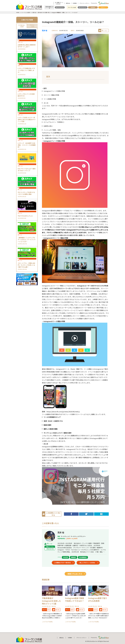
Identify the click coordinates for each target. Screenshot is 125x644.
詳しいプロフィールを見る (87, 563)
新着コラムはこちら (75, 574)
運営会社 (68, 3)
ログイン (103, 7)
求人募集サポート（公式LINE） (59, 3)
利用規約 (75, 3)
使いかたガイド (60, 7)
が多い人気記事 (22, 26)
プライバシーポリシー (85, 3)
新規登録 (93, 7)
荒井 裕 (45, 30)
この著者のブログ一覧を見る (62, 563)
